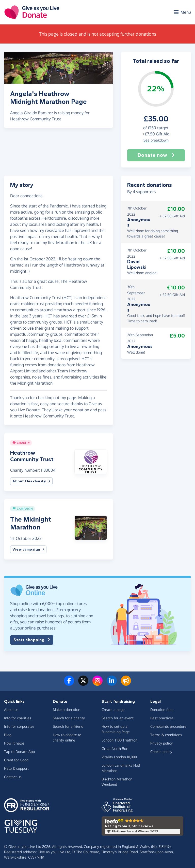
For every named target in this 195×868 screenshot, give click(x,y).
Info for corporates (19, 726)
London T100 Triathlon (119, 740)
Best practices (162, 718)
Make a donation (67, 710)
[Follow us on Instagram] (97, 684)
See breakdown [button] (156, 140)
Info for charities (18, 718)
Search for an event (118, 718)
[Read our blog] (126, 684)
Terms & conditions (166, 735)
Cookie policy (161, 752)
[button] (91, 461)
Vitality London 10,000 (119, 757)
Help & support (16, 768)
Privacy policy (161, 743)
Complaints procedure (168, 726)
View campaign (28, 549)
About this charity (31, 481)
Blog (8, 735)
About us (11, 710)
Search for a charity (69, 718)
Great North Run (115, 748)
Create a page (113, 710)
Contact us (13, 777)
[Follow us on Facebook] (69, 684)
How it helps (14, 743)
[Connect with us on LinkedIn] (112, 684)
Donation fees (162, 710)
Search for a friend (68, 726)
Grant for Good (16, 760)
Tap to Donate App (19, 752)
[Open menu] (182, 12)
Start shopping (32, 640)
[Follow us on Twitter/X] (83, 684)
